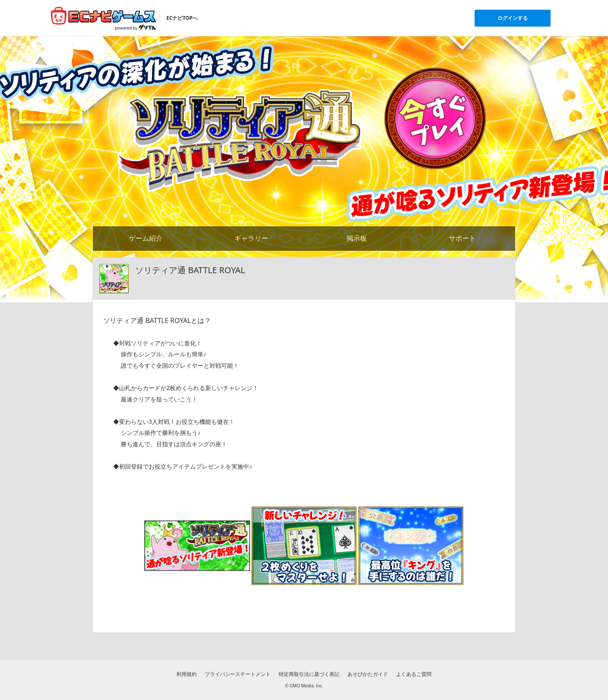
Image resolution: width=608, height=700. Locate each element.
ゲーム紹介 (146, 238)
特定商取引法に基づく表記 (309, 674)
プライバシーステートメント (238, 674)
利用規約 (187, 674)
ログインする (513, 18)
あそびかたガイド (368, 674)
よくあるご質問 (414, 674)
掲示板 (357, 238)
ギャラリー (251, 238)
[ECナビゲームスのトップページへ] (103, 18)
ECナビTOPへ (182, 18)
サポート (462, 238)
